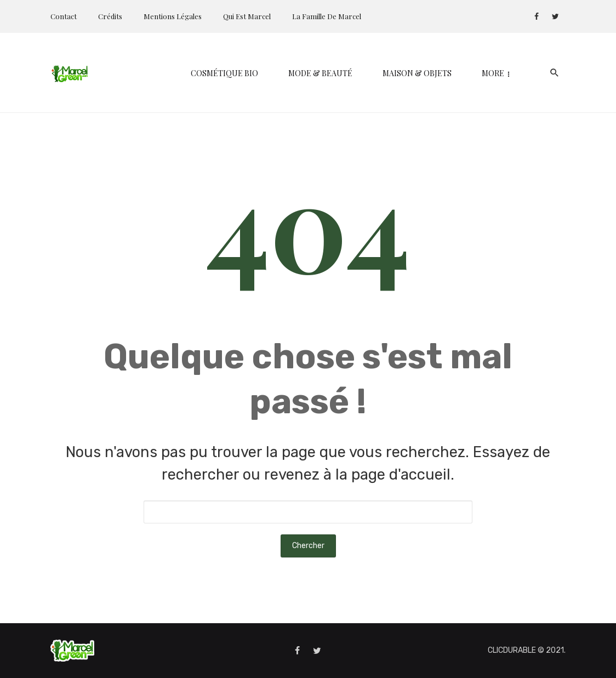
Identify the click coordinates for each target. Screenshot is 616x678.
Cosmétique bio (137, 73)
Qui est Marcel (247, 16)
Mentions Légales (173, 16)
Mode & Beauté (233, 73)
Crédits (110, 16)
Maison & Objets (329, 73)
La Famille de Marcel (327, 16)
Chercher (308, 546)
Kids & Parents (425, 73)
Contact (64, 16)
